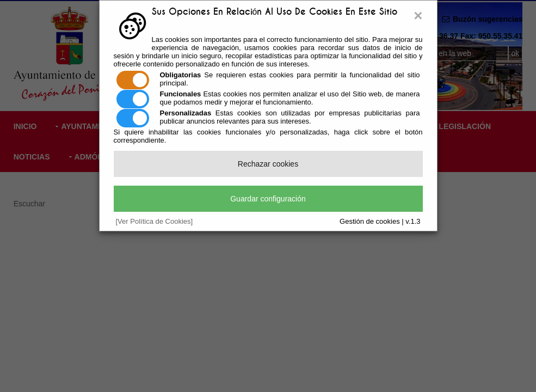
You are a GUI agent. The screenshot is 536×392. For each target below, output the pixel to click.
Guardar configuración (268, 199)
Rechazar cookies (268, 164)
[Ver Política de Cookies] (155, 221)
